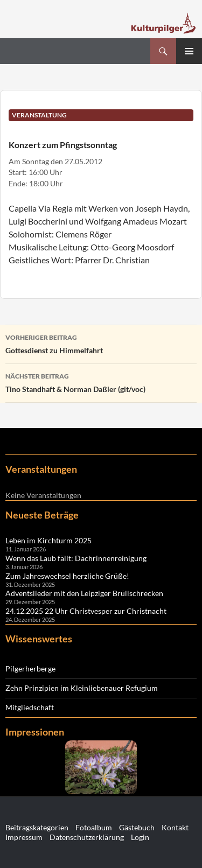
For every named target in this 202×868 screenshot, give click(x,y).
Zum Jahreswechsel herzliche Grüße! (67, 576)
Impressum (24, 837)
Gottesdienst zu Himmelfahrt (101, 343)
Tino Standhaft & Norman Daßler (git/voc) (101, 382)
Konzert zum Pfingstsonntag (63, 145)
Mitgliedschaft (30, 707)
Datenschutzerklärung (87, 837)
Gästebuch (137, 827)
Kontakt (175, 827)
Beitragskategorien (37, 827)
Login (140, 837)
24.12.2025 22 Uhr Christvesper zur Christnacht (86, 611)
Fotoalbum (94, 827)
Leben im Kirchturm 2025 (48, 540)
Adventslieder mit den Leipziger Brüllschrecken (84, 593)
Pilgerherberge (30, 668)
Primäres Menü (189, 51)
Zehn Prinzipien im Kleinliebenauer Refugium (82, 688)
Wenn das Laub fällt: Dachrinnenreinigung (76, 558)
